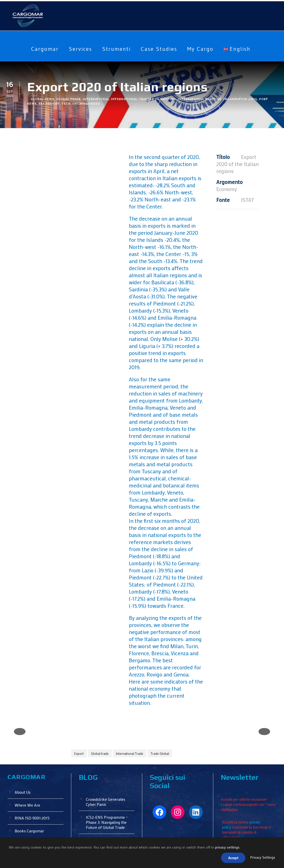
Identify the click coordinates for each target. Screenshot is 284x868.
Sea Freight (49, 103)
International (96, 99)
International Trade (130, 701)
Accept (232, 858)
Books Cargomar (30, 778)
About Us (23, 740)
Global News (42, 99)
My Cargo (203, 49)
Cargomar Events (30, 791)
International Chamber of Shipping (144, 99)
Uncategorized (86, 103)
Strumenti (115, 49)
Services (78, 49)
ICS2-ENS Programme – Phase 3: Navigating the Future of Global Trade (108, 770)
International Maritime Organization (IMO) (220, 99)
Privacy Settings (263, 858)
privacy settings (228, 848)
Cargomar (41, 49)
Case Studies (159, 49)
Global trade (100, 701)
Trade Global (161, 701)
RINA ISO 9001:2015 (33, 765)
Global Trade (68, 99)
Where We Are (28, 752)
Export (79, 701)
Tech (66, 103)
